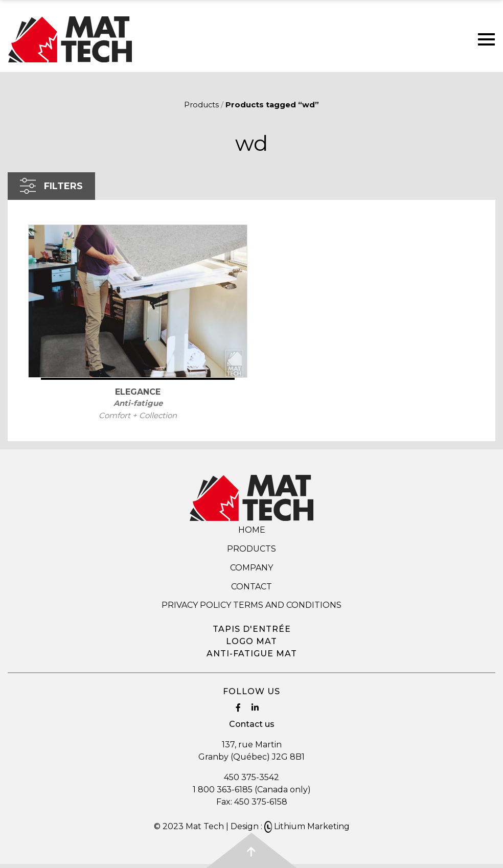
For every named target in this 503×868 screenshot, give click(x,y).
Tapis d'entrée (252, 629)
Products (201, 105)
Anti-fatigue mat (252, 654)
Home (252, 530)
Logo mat (252, 641)
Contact (252, 587)
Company (252, 568)
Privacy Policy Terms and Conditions (252, 605)
